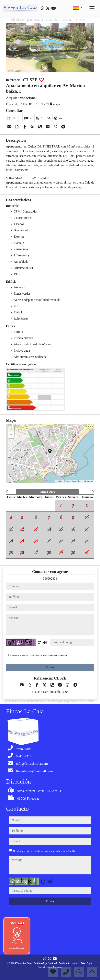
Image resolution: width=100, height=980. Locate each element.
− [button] (11, 435)
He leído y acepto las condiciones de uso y (39, 655)
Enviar (50, 667)
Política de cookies (69, 963)
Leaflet (59, 481)
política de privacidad (58, 655)
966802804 (50, 579)
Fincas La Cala (24, 963)
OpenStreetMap (74, 481)
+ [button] (11, 429)
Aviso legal (87, 963)
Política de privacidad (45, 963)
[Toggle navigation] (92, 8)
